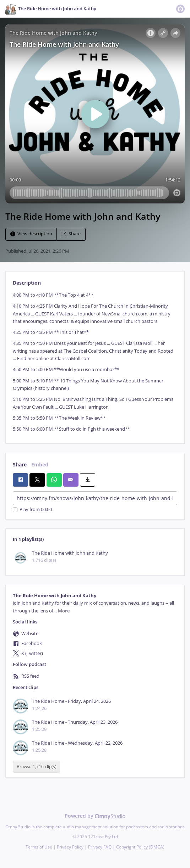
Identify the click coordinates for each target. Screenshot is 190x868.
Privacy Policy (70, 847)
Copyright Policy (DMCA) (140, 847)
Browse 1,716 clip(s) (37, 766)
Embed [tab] (40, 464)
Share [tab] (20, 464)
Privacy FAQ (100, 847)
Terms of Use (39, 847)
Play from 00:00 (32, 510)
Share (71, 234)
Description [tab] (27, 283)
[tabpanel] (95, 362)
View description (31, 234)
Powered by (95, 816)
